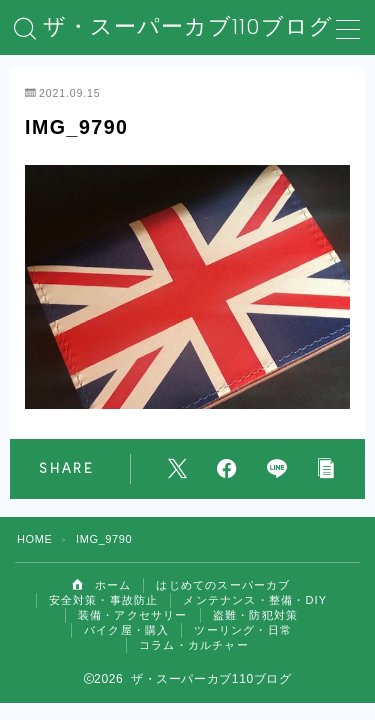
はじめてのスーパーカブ (223, 585)
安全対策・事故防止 (104, 600)
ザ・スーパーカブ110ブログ (188, 27)
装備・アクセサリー (133, 615)
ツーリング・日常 (243, 630)
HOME (34, 539)
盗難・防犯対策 (255, 615)
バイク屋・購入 (126, 630)
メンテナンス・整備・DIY (255, 600)
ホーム (101, 585)
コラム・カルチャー (194, 645)
